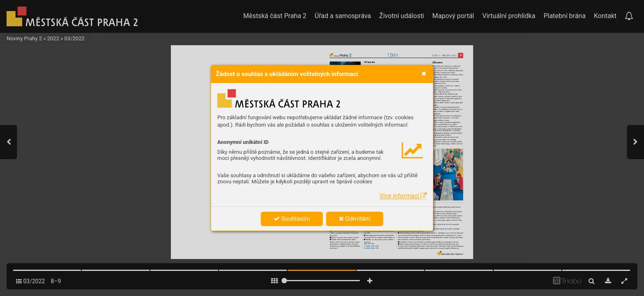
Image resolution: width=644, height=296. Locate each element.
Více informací (403, 196)
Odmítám (355, 219)
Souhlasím (292, 219)
